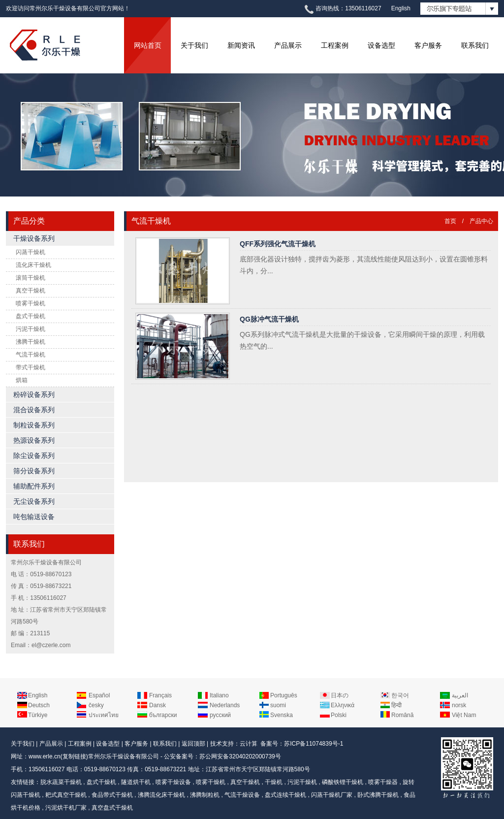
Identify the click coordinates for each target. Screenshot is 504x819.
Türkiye (38, 715)
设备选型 (381, 45)
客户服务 (428, 45)
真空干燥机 (31, 291)
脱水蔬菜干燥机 (61, 782)
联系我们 (475, 45)
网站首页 (148, 45)
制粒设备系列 (34, 425)
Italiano (219, 695)
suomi (278, 705)
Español (99, 695)
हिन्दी (396, 705)
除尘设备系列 (34, 456)
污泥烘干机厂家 (66, 808)
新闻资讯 (241, 45)
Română (402, 715)
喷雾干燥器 (383, 782)
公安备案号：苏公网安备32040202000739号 (222, 756)
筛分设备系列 (34, 471)
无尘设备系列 (34, 501)
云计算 (249, 744)
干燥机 (274, 782)
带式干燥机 (31, 367)
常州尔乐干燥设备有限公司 (124, 756)
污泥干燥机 (31, 329)
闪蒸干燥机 (31, 252)
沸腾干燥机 (31, 342)
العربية (460, 695)
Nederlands (225, 705)
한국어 (400, 695)
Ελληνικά (343, 705)
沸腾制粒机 (205, 795)
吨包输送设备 (34, 517)
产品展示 (288, 45)
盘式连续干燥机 (285, 795)
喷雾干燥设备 (173, 782)
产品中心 (481, 221)
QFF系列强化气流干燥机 (278, 244)
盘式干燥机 (31, 316)
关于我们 (194, 45)
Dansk (157, 705)
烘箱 (22, 380)
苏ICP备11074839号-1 (314, 744)
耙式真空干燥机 (66, 795)
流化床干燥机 (33, 265)
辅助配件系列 (34, 486)
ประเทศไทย (104, 715)
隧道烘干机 (136, 782)
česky (96, 705)
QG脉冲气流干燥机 (269, 319)
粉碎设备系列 (34, 394)
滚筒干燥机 (31, 278)
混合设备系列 (34, 410)
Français (160, 695)
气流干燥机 (31, 355)
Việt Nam (464, 715)
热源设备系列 (34, 440)
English (401, 8)
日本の (340, 695)
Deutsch (39, 705)
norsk (459, 705)
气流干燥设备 (242, 795)
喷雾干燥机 (31, 303)
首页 (450, 221)
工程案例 (335, 45)
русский (220, 715)
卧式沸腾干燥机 (378, 795)
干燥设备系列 (34, 238)
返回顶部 (193, 744)
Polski (339, 715)
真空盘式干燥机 (112, 808)
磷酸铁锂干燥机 (343, 782)
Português (284, 695)
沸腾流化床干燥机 (161, 795)
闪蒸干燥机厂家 (332, 795)
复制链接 (74, 756)
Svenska (282, 715)
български (163, 715)
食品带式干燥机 (112, 795)
